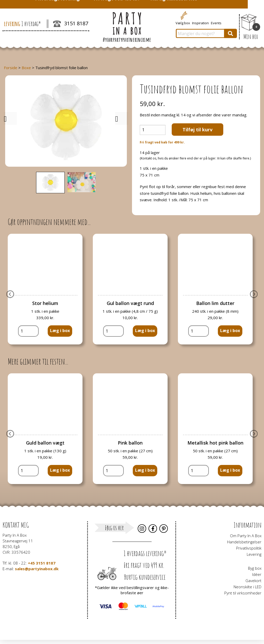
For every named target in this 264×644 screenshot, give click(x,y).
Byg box (255, 568)
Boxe (26, 68)
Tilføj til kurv (197, 130)
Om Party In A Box (246, 536)
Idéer (257, 574)
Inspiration (200, 23)
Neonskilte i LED (247, 587)
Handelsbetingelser (244, 542)
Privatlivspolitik (249, 548)
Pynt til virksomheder (243, 593)
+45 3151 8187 (42, 563)
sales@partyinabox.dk (37, 569)
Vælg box (183, 23)
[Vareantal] (153, 130)
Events (216, 23)
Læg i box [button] (60, 331)
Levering (254, 554)
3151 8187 (71, 24)
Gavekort (253, 581)
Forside (11, 68)
